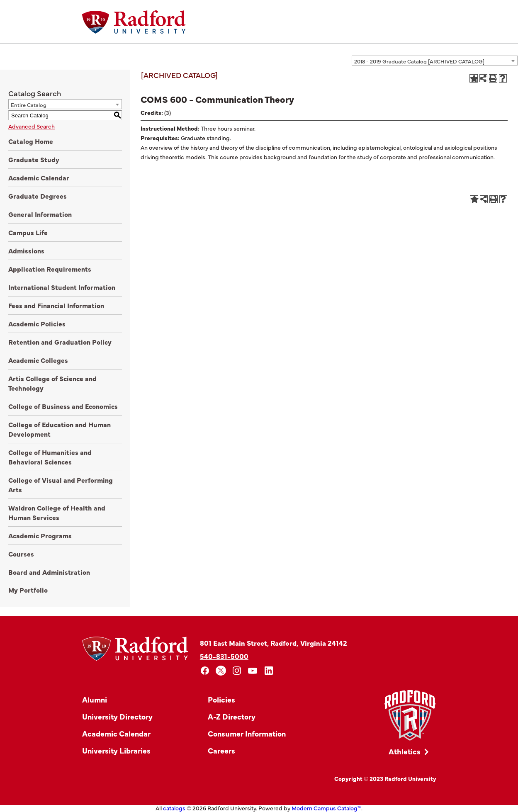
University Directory (117, 716)
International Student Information (62, 287)
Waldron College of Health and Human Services (57, 512)
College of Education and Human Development (60, 429)
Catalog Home (31, 141)
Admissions (26, 250)
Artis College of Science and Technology (52, 383)
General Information (40, 214)
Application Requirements (50, 269)
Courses (21, 554)
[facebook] (205, 671)
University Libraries (116, 750)
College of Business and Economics (63, 406)
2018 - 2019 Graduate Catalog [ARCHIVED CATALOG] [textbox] (419, 61)
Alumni (95, 699)
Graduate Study (34, 159)
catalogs (174, 808)
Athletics (405, 751)
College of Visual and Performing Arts (61, 485)
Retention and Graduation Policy (60, 342)
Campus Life (28, 232)
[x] (221, 671)
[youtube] (253, 671)
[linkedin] (269, 671)
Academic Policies (37, 323)
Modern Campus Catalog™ (326, 808)
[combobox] (435, 61)
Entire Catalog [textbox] (29, 105)
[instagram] (237, 671)
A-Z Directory (232, 716)
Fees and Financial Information (56, 305)
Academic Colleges (38, 360)
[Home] (134, 22)
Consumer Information (247, 733)
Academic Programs (40, 535)
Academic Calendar (39, 177)
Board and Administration (49, 572)
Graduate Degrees (38, 196)
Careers (221, 750)
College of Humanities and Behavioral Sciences (50, 457)
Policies (221, 699)
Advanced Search (32, 126)
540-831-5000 (224, 656)
